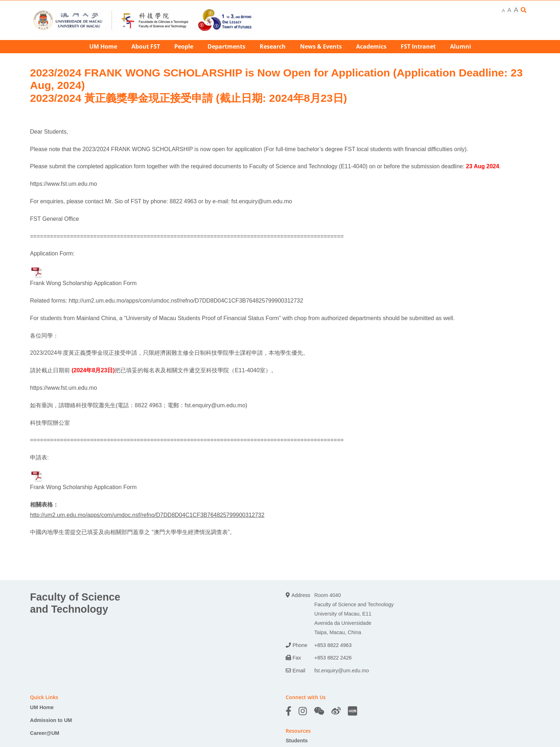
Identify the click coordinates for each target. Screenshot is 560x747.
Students (297, 741)
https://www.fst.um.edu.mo (64, 184)
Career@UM (45, 733)
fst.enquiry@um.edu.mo (262, 201)
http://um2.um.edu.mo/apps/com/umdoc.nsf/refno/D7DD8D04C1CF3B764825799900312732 (186, 301)
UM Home (42, 707)
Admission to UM (51, 720)
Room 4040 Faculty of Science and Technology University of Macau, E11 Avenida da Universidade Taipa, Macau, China (354, 614)
